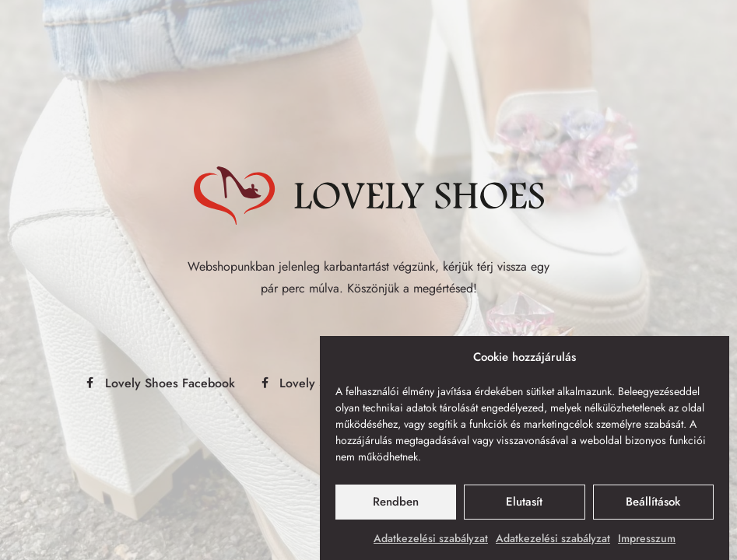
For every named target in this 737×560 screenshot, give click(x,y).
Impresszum (647, 538)
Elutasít (524, 502)
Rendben (396, 502)
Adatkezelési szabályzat (431, 538)
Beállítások (653, 502)
